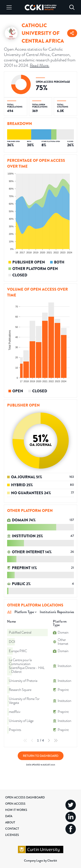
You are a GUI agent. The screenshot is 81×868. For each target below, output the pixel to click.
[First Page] (25, 740)
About (10, 822)
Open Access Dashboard (25, 797)
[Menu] (9, 7)
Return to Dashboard (41, 756)
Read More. (40, 65)
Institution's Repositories (57, 612)
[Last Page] (56, 740)
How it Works (16, 810)
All (9, 612)
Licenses (12, 835)
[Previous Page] (32, 740)
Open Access (15, 804)
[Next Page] (49, 740)
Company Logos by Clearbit (40, 860)
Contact (12, 829)
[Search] (72, 7)
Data (9, 816)
